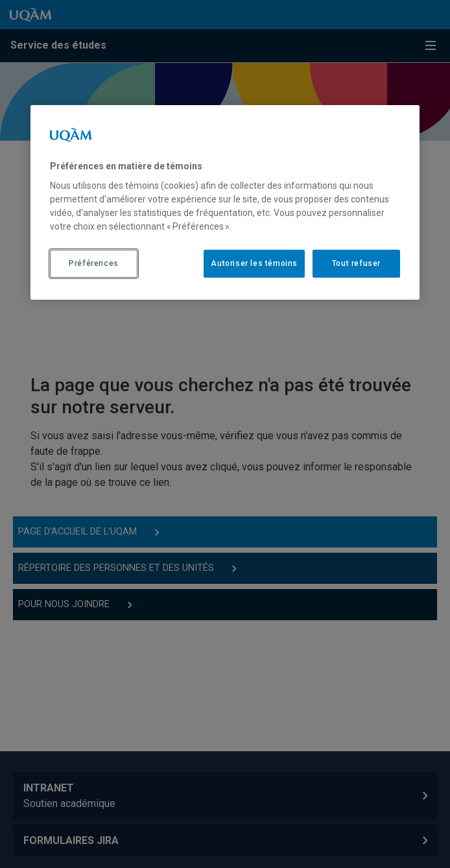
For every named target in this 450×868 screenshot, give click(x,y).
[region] (225, 202)
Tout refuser (356, 263)
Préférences (94, 263)
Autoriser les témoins (254, 263)
